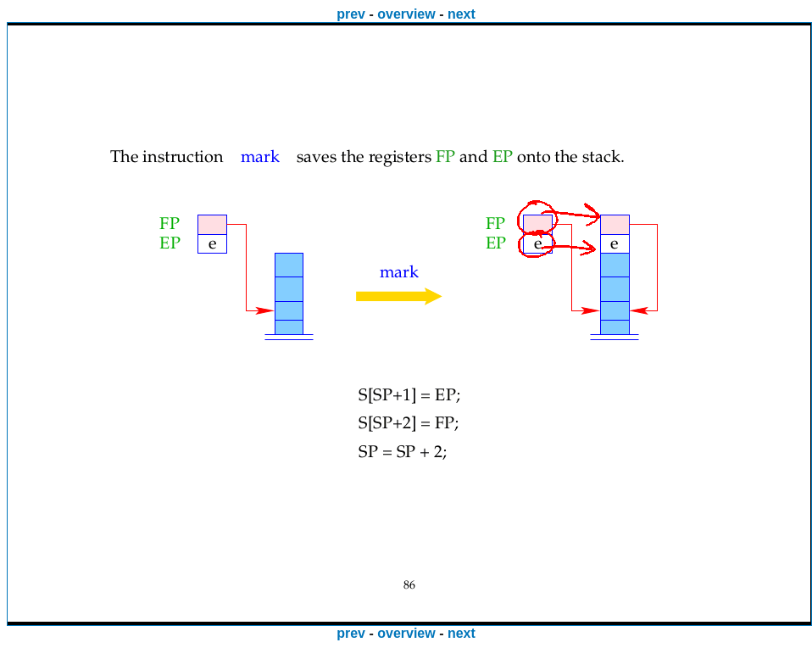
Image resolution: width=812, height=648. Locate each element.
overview (406, 14)
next (462, 14)
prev (351, 14)
